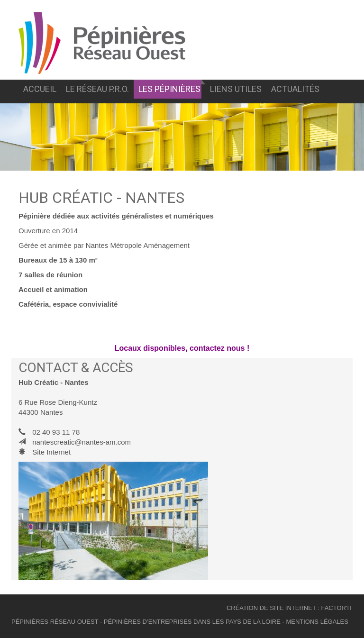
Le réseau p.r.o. (97, 89)
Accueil (40, 89)
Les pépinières (169, 89)
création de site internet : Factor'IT (290, 608)
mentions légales (317, 622)
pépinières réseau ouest (55, 622)
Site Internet (51, 452)
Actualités (295, 89)
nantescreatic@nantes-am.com (82, 442)
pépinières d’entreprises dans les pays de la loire (192, 622)
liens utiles (236, 89)
